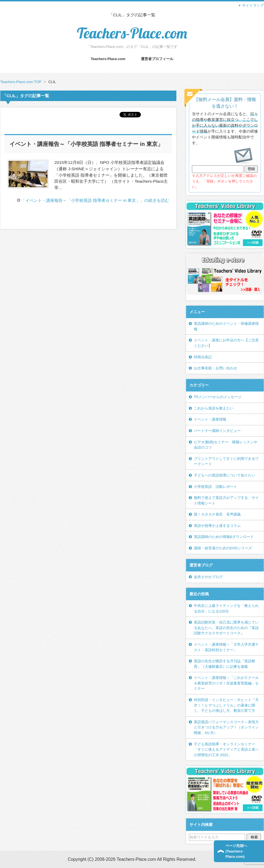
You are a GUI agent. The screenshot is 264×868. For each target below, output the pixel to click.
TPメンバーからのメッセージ (218, 397)
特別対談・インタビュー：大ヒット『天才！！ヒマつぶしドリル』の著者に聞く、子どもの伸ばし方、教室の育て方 (226, 705)
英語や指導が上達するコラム (217, 526)
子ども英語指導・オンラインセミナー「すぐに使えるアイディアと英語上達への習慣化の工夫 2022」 (226, 749)
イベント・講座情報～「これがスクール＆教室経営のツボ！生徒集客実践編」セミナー (226, 683)
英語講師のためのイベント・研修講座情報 (226, 326)
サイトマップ (253, 5)
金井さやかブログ (208, 577)
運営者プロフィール (157, 59)
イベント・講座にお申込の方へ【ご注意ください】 (226, 343)
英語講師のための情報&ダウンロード (224, 537)
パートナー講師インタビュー (217, 431)
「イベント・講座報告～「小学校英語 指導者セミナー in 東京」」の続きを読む (95, 200)
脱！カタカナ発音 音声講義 (217, 514)
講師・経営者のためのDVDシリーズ (223, 548)
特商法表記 (203, 357)
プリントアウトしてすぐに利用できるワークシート (226, 461)
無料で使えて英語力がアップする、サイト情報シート (226, 500)
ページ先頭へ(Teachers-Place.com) (236, 851)
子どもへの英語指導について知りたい (224, 475)
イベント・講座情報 (210, 419)
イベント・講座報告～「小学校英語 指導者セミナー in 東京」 (86, 144)
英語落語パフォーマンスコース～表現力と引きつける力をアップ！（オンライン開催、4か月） (226, 727)
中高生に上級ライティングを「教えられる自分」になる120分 (226, 608)
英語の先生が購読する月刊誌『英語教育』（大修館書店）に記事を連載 (224, 664)
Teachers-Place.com (132, 33)
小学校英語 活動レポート (215, 487)
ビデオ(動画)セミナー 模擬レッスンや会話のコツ (226, 445)
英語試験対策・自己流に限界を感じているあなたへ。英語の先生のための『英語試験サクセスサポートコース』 (226, 628)
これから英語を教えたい (214, 408)
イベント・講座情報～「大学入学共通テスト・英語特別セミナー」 (226, 647)
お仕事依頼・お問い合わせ (215, 368)
